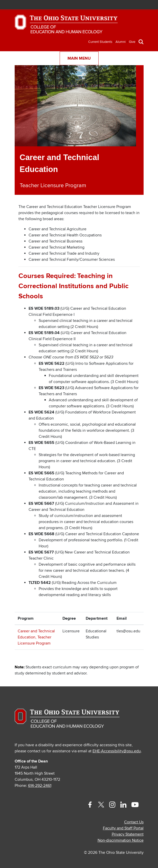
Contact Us (134, 822)
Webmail (121, 5)
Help (91, 5)
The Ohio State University (16, 5)
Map (106, 5)
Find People (113, 5)
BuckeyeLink (98, 5)
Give (132, 42)
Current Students (100, 42)
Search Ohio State (128, 5)
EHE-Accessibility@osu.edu (117, 751)
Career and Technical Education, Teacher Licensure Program (36, 637)
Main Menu (79, 58)
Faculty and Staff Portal (123, 828)
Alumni (121, 42)
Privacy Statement (128, 834)
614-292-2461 (40, 786)
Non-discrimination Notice (121, 840)
